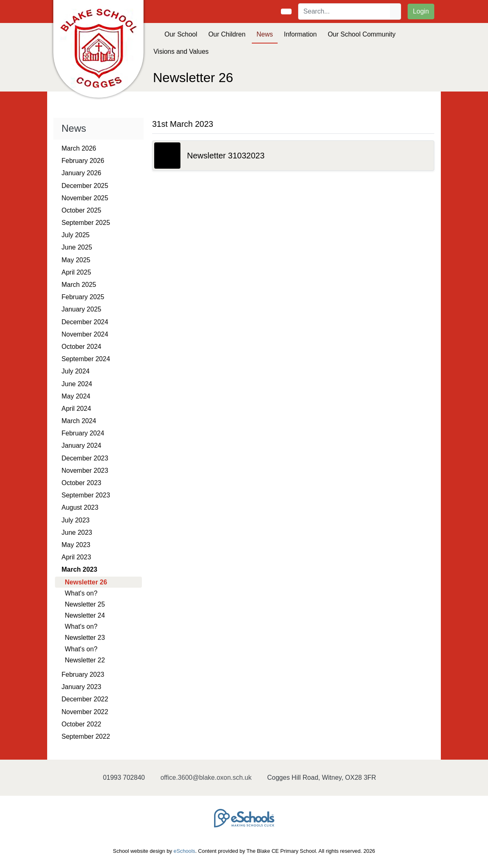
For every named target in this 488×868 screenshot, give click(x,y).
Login (421, 11)
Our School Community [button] (361, 34)
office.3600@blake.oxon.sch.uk (206, 778)
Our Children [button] (227, 34)
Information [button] (300, 34)
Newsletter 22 (85, 660)
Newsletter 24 (85, 615)
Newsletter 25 (85, 604)
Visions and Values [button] (181, 52)
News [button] (265, 34)
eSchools (184, 851)
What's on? (81, 593)
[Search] (344, 11)
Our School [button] (181, 34)
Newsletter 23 (85, 638)
